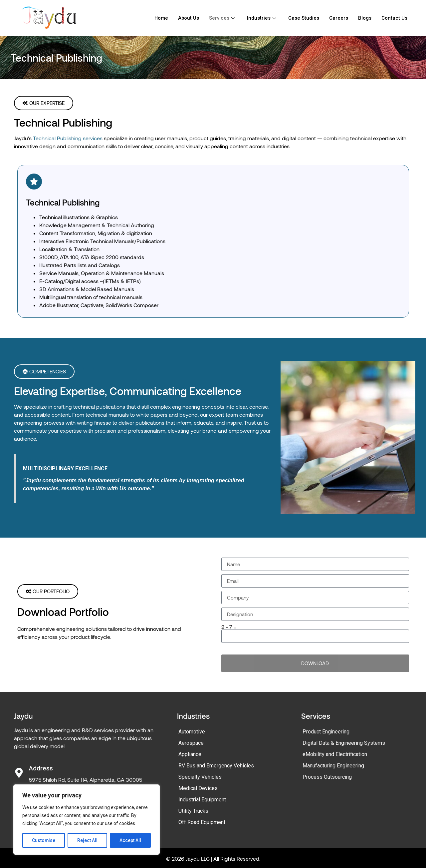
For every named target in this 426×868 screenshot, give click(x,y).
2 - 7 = (229, 627)
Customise (44, 840)
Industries (262, 18)
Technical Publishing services (68, 138)
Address (41, 768)
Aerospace (191, 743)
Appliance (190, 754)
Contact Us (394, 18)
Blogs (365, 18)
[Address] (19, 773)
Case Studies (304, 18)
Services (222, 18)
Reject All (88, 840)
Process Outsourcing (327, 777)
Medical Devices (198, 788)
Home (161, 18)
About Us (188, 18)
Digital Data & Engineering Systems (344, 743)
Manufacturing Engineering (333, 766)
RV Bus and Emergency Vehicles (216, 766)
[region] (87, 820)
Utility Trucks (193, 811)
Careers (339, 18)
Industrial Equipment (202, 800)
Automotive (192, 732)
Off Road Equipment (202, 822)
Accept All (130, 840)
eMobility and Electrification (335, 754)
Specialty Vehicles (200, 777)
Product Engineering (326, 732)
